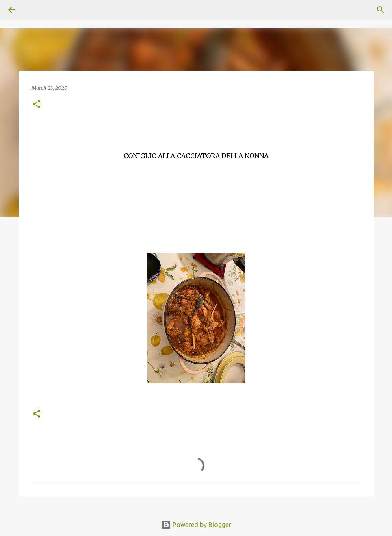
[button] (37, 105)
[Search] (34, 10)
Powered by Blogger (196, 525)
